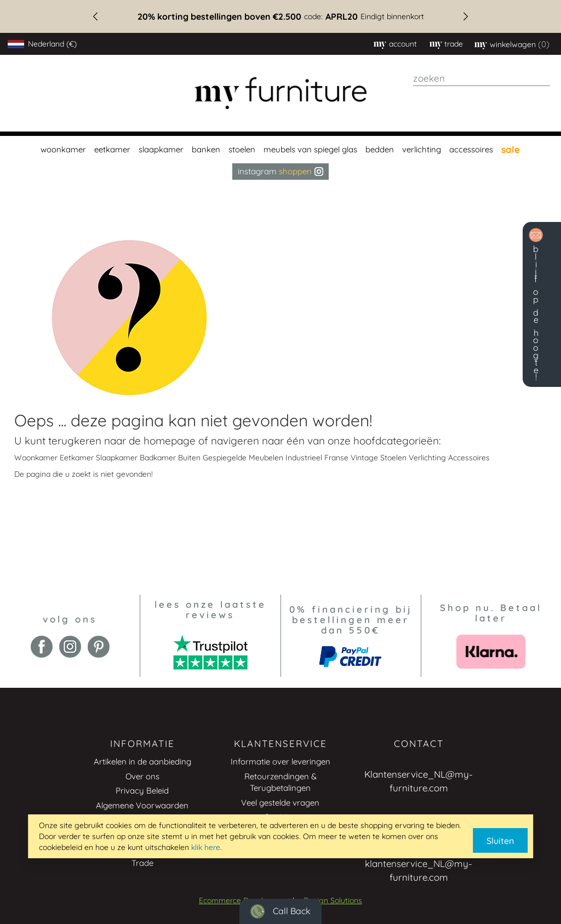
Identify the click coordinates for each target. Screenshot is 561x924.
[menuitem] (62, 150)
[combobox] (482, 78)
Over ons (142, 776)
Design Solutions (333, 900)
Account (403, 44)
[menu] (280, 158)
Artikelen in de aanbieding (142, 762)
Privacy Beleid (142, 791)
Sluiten (500, 841)
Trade (142, 863)
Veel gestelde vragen (280, 803)
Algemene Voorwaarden (142, 805)
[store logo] (281, 93)
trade (454, 44)
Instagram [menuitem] (280, 171)
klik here (206, 847)
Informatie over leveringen (280, 762)
